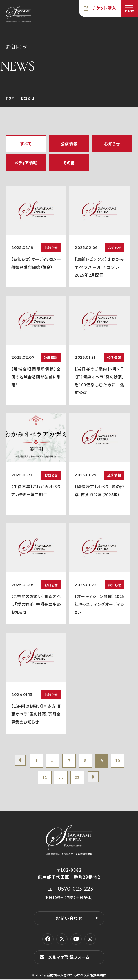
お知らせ (112, 144)
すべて (26, 144)
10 (119, 761)
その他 (69, 163)
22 (77, 778)
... (52, 761)
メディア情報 (26, 163)
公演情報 (69, 144)
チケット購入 (104, 8)
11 (44, 778)
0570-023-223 (75, 890)
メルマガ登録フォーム (69, 958)
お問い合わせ (69, 919)
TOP (10, 98)
